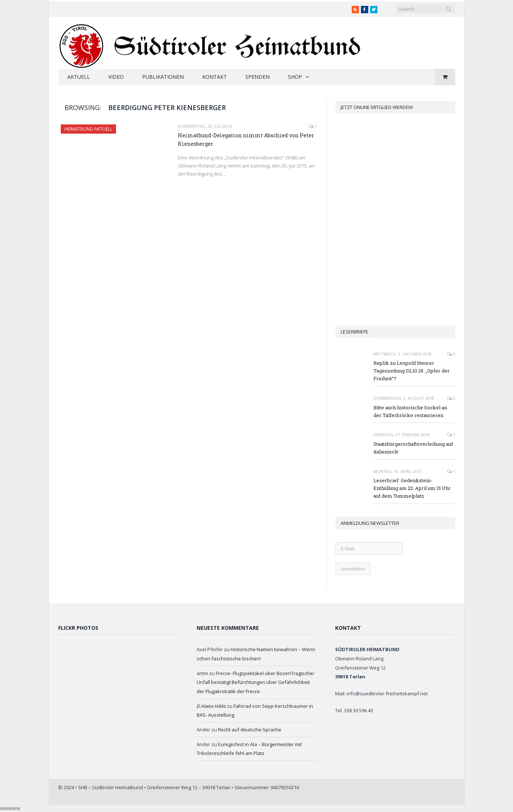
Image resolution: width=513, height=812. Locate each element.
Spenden (257, 77)
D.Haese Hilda (211, 706)
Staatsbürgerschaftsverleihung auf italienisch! (413, 448)
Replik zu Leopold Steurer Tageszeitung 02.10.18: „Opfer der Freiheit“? (412, 371)
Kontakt (215, 77)
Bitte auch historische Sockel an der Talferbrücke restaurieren (410, 411)
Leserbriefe (354, 332)
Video (116, 77)
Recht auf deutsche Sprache (250, 730)
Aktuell (79, 77)
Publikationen (163, 77)
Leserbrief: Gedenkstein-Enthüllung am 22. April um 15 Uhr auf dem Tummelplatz (412, 488)
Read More (193, 189)
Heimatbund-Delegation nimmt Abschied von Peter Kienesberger (246, 140)
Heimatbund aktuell (88, 129)
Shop (295, 77)
